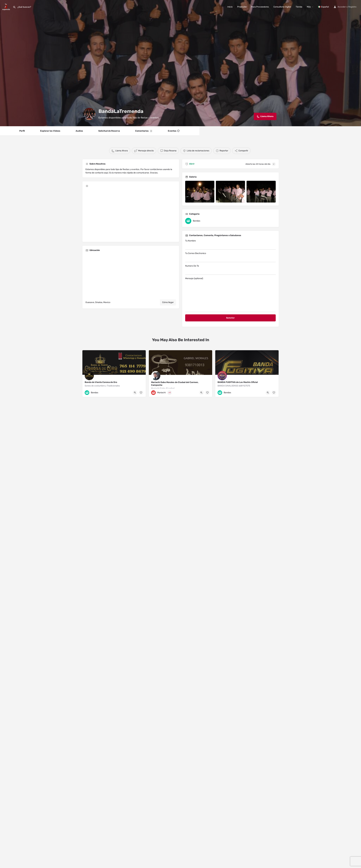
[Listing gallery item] (200, 192)
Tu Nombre (230, 244)
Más (309, 7)
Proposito (242, 7)
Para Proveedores (260, 7)
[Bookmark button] (141, 393)
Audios (79, 131)
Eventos (174, 131)
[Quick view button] (135, 393)
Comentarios (144, 131)
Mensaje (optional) (230, 295)
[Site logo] (6, 7)
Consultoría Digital (282, 7)
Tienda (299, 7)
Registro (352, 7)
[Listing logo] (89, 114)
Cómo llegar (168, 302)
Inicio (230, 7)
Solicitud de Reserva (109, 131)
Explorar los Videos (50, 131)
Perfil (22, 131)
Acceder (342, 7)
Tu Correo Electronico (230, 257)
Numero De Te (230, 270)
